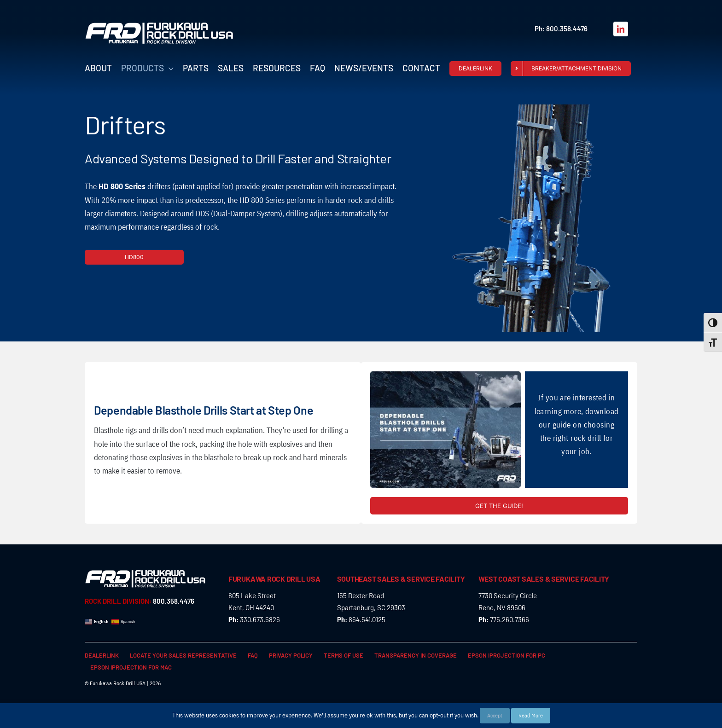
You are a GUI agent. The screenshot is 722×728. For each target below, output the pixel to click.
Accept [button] (495, 715)
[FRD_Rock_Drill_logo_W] (160, 26)
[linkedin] (621, 29)
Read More (531, 715)
